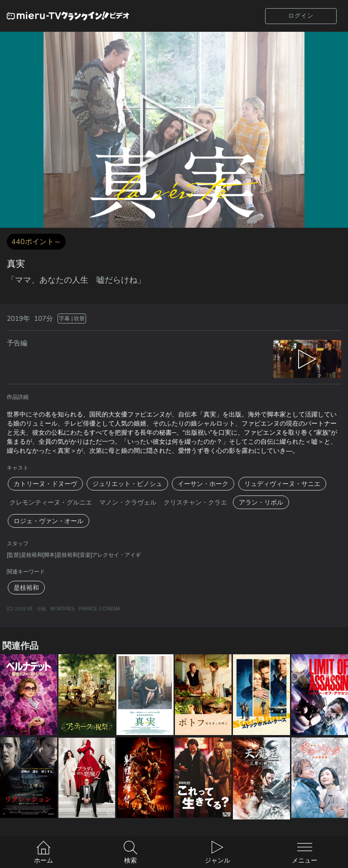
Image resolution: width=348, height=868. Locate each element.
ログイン (301, 16)
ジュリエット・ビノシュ (127, 484)
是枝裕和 (26, 588)
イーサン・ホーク (203, 484)
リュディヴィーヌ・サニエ (282, 484)
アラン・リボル (261, 502)
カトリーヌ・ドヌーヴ (45, 484)
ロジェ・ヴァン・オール (48, 521)
